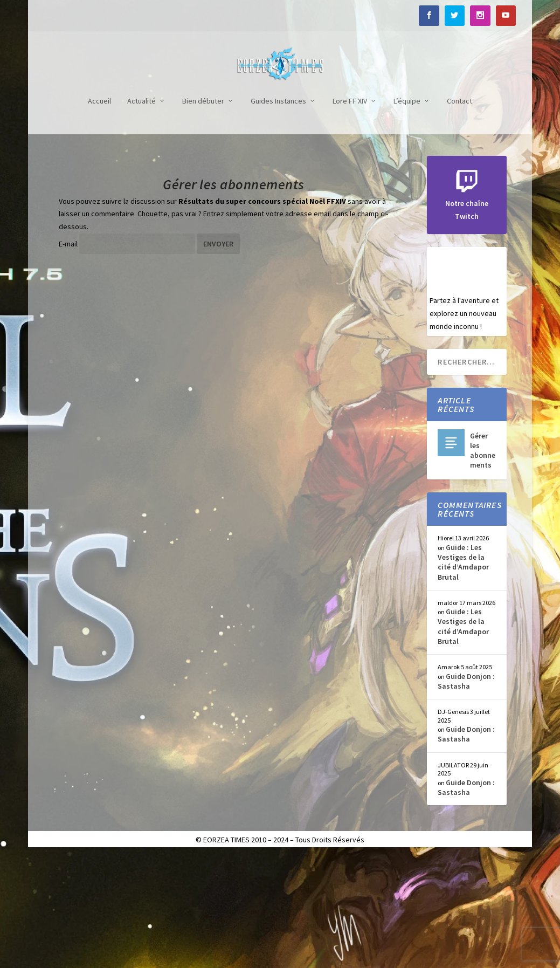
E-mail (68, 356)
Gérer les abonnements (483, 563)
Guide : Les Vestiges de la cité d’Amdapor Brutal (463, 675)
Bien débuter (203, 214)
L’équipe (407, 214)
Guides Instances (278, 214)
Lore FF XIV (350, 214)
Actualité (141, 214)
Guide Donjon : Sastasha (466, 794)
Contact (459, 214)
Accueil (99, 214)
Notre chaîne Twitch (467, 317)
